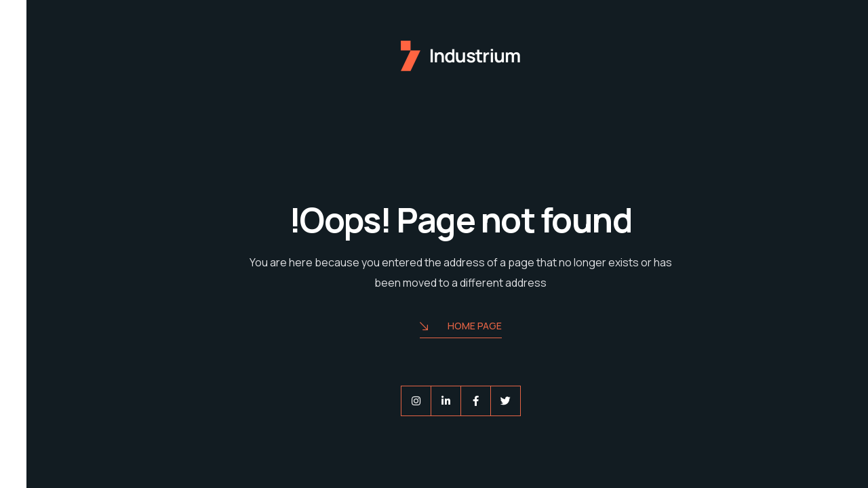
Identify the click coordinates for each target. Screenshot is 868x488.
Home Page (434, 327)
